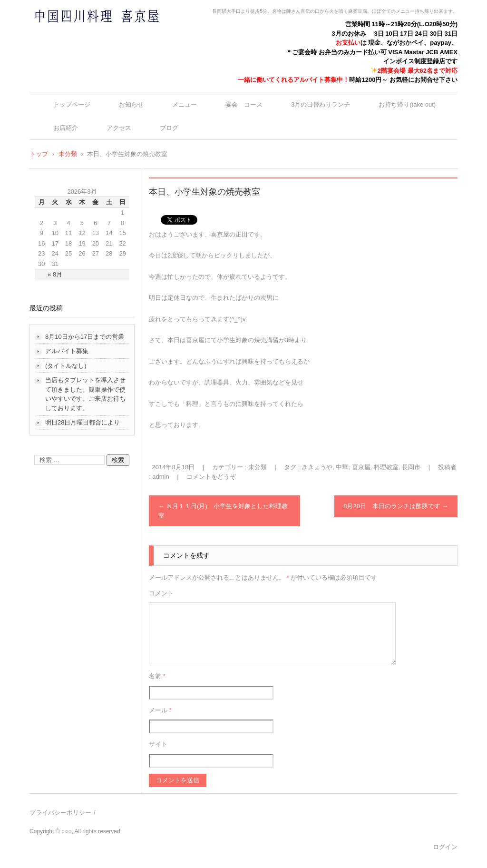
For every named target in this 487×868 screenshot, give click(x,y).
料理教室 (386, 467)
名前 (157, 676)
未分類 (258, 467)
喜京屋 (361, 467)
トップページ (72, 104)
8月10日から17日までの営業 (85, 337)
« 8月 (55, 274)
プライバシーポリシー (60, 813)
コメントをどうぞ (211, 477)
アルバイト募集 (67, 351)
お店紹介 (66, 128)
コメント (161, 593)
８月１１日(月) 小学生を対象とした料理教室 (223, 511)
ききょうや (317, 467)
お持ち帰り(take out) (407, 104)
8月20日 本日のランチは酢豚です (396, 506)
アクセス (119, 128)
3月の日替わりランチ (321, 104)
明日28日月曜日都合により (83, 422)
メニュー (185, 104)
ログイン (445, 847)
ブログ (169, 128)
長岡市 (411, 467)
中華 (342, 467)
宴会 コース (244, 104)
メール (160, 710)
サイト (158, 744)
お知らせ (131, 104)
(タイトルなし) (66, 366)
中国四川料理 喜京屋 (72, 35)
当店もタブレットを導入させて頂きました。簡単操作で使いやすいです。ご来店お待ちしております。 (85, 394)
